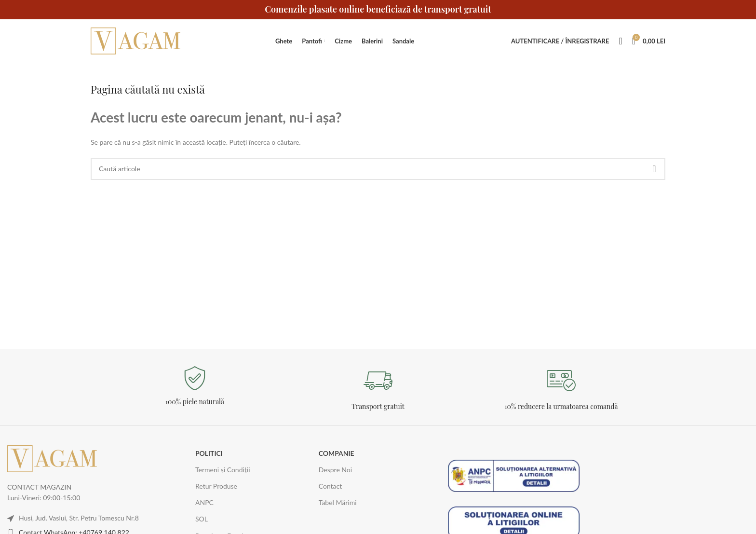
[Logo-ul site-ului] (136, 40)
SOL (202, 519)
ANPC (204, 502)
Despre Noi (335, 470)
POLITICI (209, 453)
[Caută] (620, 41)
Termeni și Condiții (223, 470)
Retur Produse (216, 486)
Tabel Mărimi (338, 502)
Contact (331, 486)
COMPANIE (337, 453)
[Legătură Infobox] (195, 386)
